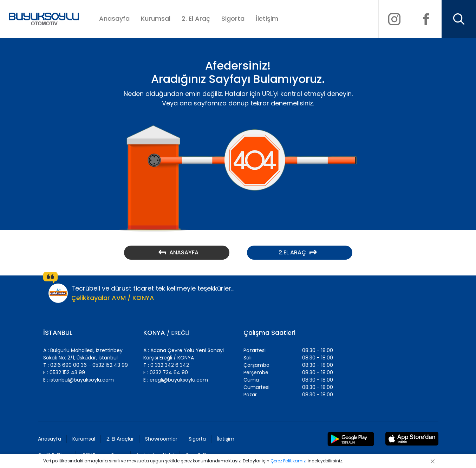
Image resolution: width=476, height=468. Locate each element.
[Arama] (459, 19)
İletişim (267, 18)
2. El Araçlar (120, 439)
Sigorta (233, 18)
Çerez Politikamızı (289, 461)
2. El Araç (196, 18)
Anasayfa (114, 18)
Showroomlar (161, 439)
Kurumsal (156, 18)
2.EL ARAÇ (298, 252)
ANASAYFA (178, 252)
